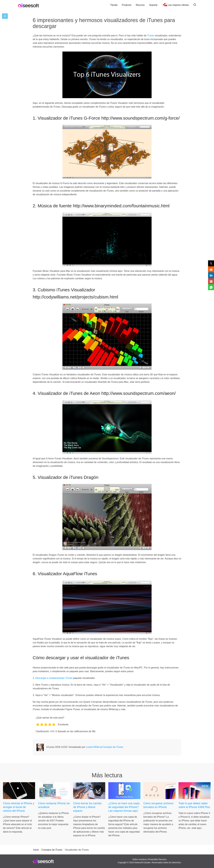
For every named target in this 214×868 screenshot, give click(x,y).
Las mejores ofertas (178, 5)
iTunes (151, 36)
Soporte (153, 5)
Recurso (140, 5)
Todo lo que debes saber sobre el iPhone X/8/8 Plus (194, 805)
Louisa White (93, 747)
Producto (127, 5)
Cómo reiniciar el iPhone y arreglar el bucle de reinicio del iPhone (19, 807)
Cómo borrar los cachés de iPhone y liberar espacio (87, 807)
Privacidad (153, 859)
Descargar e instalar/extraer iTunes (54, 678)
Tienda (114, 5)
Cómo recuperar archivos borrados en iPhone (158, 805)
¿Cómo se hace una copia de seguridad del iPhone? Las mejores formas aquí (124, 807)
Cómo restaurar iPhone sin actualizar (54, 805)
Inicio (36, 850)
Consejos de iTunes (113, 747)
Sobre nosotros (139, 859)
